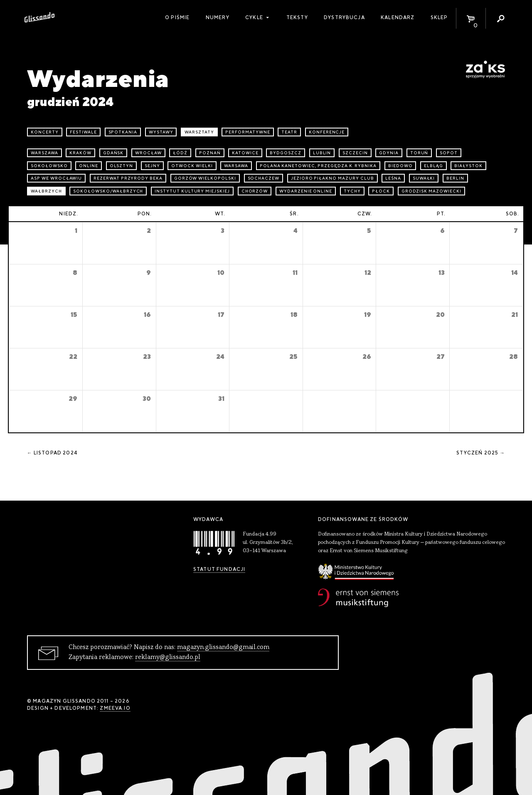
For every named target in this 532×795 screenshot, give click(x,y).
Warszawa (44, 153)
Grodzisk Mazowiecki (431, 191)
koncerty (45, 132)
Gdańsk (113, 153)
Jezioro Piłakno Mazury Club (332, 178)
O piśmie (177, 17)
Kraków (80, 153)
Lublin (322, 153)
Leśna (393, 178)
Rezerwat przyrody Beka (128, 178)
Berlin (455, 178)
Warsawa (236, 166)
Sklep (439, 17)
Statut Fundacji (219, 569)
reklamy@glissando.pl (168, 657)
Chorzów (255, 191)
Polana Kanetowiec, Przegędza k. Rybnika (318, 166)
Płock (381, 191)
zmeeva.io (115, 708)
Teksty (297, 17)
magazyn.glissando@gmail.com (223, 647)
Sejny (152, 166)
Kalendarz (398, 17)
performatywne (248, 132)
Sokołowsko (49, 166)
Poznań (210, 153)
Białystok (468, 166)
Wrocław (148, 153)
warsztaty (199, 132)
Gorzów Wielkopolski (205, 178)
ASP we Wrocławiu (56, 178)
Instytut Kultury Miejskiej (192, 191)
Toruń (419, 153)
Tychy (352, 191)
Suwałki (424, 178)
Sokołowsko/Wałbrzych (108, 191)
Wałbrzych (46, 191)
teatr (289, 132)
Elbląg (433, 166)
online (89, 166)
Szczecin (355, 153)
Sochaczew (264, 178)
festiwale (83, 132)
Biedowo (400, 166)
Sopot (449, 153)
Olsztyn (122, 166)
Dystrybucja (344, 17)
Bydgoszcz (286, 153)
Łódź (180, 153)
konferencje (327, 132)
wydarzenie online (306, 191)
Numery (218, 17)
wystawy (161, 132)
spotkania (123, 132)
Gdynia (389, 153)
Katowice (245, 153)
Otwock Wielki (192, 166)
